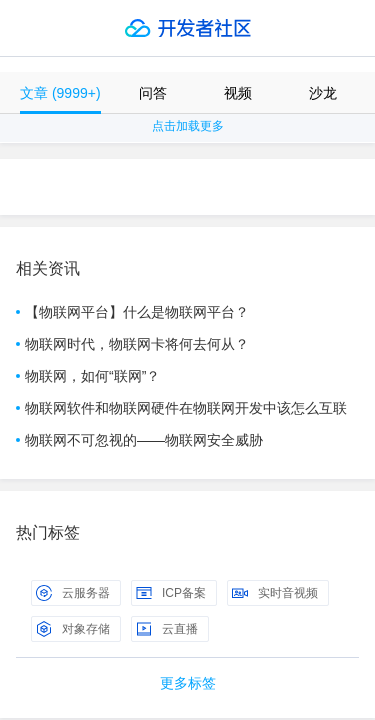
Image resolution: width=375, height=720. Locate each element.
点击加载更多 (188, 126)
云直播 (167, 629)
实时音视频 (275, 593)
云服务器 (73, 593)
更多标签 (188, 683)
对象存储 (73, 629)
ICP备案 (171, 593)
